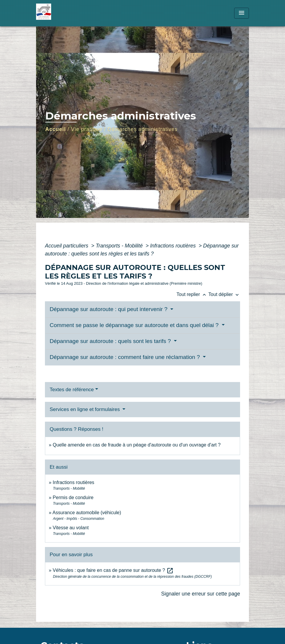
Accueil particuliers (67, 246)
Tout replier (192, 294)
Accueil (56, 129)
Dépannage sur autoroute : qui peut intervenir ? (109, 309)
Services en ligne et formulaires (85, 409)
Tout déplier (224, 294)
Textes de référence (72, 390)
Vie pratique (87, 129)
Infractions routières (174, 246)
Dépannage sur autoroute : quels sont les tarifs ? (111, 341)
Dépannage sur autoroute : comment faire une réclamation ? (126, 357)
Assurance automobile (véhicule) (87, 513)
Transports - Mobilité (120, 246)
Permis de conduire (73, 497)
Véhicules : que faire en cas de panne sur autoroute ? (113, 570)
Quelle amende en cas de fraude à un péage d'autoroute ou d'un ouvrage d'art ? (137, 445)
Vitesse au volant (71, 528)
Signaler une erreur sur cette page (201, 594)
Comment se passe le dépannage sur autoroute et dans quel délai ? (135, 325)
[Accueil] (73, 13)
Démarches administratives (143, 129)
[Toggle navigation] (242, 13)
